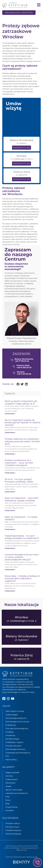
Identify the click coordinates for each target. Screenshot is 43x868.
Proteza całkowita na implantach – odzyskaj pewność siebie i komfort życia (23, 441)
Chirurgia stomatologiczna (17, 728)
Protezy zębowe (9, 73)
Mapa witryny (21, 850)
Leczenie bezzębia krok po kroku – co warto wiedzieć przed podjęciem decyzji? (22, 557)
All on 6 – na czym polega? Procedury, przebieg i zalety (19, 481)
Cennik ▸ (9, 776)
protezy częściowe (30, 199)
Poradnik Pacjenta (13, 830)
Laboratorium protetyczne (17, 793)
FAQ (7, 797)
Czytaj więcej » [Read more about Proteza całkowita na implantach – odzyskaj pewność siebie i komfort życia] (10, 454)
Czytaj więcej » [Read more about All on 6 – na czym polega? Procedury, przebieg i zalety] (10, 492)
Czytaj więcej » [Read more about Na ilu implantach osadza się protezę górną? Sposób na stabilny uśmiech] (10, 432)
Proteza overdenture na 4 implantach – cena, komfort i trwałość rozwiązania (19, 463)
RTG (7, 756)
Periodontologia (12, 739)
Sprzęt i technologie (14, 790)
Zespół (8, 786)
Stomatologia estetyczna (16, 718)
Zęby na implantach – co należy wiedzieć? (21, 518)
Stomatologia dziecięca (15, 749)
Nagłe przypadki (12, 772)
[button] (18, 384)
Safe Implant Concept (15, 711)
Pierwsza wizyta (12, 827)
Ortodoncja (10, 735)
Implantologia (12, 715)
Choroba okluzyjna (13, 746)
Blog (7, 804)
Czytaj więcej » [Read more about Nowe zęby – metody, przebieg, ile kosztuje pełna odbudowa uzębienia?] (10, 591)
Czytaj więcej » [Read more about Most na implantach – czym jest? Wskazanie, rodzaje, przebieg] (10, 510)
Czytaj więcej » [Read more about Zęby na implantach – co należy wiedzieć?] (10, 529)
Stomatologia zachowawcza (17, 722)
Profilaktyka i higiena (14, 742)
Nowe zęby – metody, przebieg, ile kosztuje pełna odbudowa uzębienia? (22, 578)
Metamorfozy (11, 760)
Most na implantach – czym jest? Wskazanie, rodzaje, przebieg (22, 499)
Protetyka (10, 732)
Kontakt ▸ (10, 810)
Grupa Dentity (12, 807)
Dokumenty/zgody (13, 834)
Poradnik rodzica (13, 823)
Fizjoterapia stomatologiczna (18, 753)
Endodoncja (11, 725)
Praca (8, 800)
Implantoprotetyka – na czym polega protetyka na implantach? (22, 537)
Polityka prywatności (29, 848)
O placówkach (12, 779)
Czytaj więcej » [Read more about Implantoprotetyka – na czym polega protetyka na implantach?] (10, 548)
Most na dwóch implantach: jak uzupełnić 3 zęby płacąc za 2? (21, 402)
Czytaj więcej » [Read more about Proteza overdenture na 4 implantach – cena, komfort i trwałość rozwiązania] (10, 473)
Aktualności (10, 783)
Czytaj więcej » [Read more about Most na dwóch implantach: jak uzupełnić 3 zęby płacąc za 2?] (10, 414)
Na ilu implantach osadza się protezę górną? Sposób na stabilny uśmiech (23, 423)
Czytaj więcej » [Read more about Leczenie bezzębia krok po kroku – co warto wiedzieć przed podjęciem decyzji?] (10, 570)
